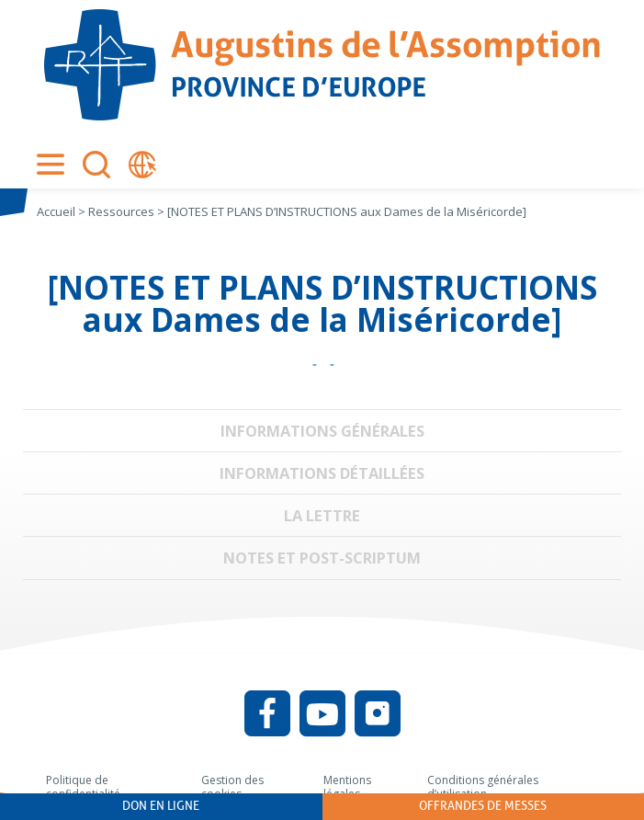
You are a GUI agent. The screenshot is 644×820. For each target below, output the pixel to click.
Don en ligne (161, 806)
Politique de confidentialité (83, 787)
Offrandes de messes (483, 806)
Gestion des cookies (232, 787)
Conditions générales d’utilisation (483, 787)
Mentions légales (347, 787)
